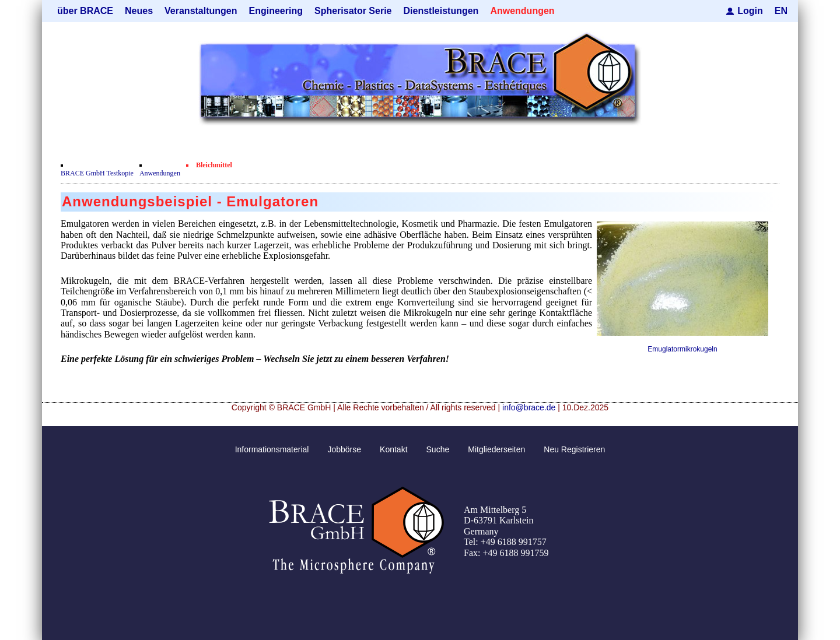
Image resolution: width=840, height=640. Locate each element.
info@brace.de (529, 407)
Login (750, 11)
